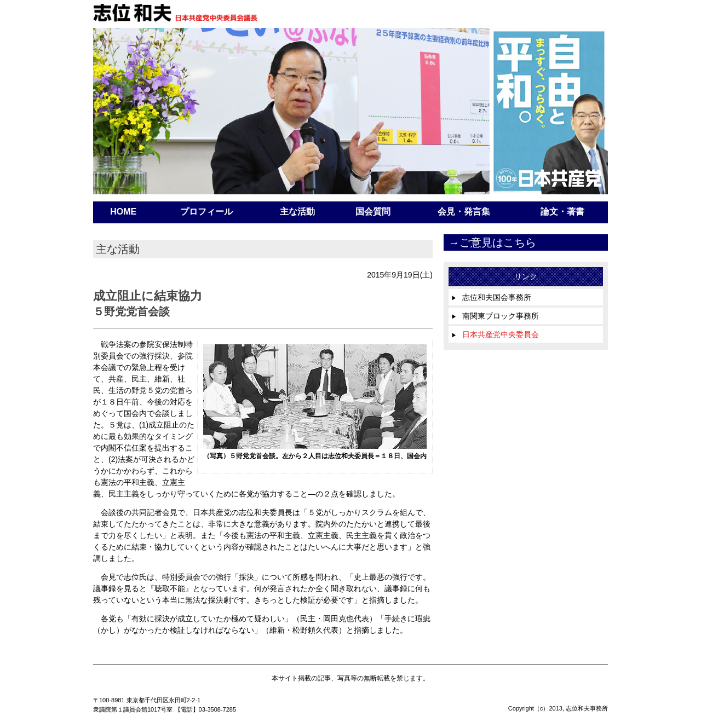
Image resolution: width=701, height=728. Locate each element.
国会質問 (373, 212)
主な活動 (297, 212)
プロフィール (206, 212)
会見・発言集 (464, 212)
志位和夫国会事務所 (491, 297)
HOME (123, 212)
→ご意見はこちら (492, 242)
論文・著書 (562, 212)
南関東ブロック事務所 (495, 316)
